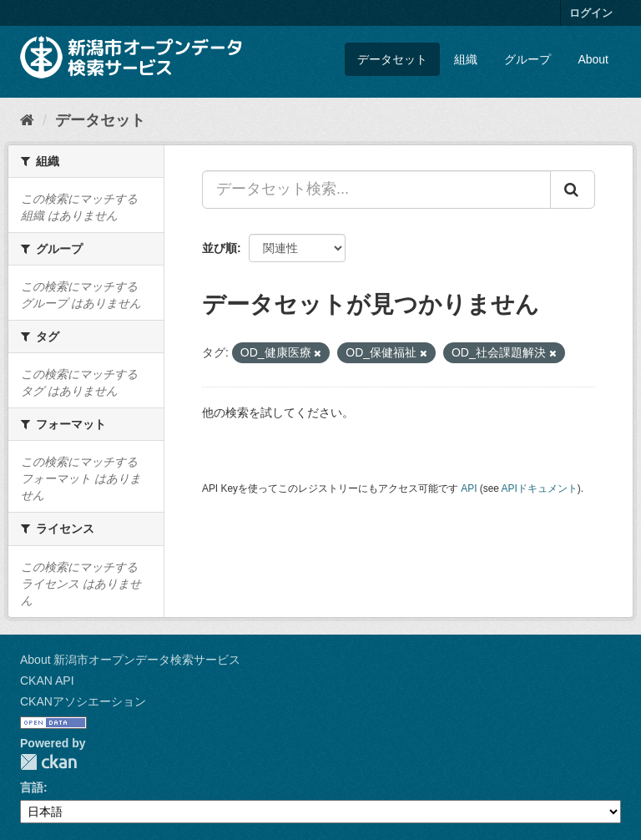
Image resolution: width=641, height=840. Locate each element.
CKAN (48, 762)
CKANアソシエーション (83, 701)
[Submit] (573, 190)
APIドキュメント (540, 488)
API (469, 488)
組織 (466, 59)
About (593, 59)
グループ (527, 59)
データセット (392, 59)
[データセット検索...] (376, 190)
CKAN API (47, 681)
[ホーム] (27, 120)
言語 (32, 787)
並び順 (220, 248)
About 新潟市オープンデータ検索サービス (130, 660)
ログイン (591, 13)
